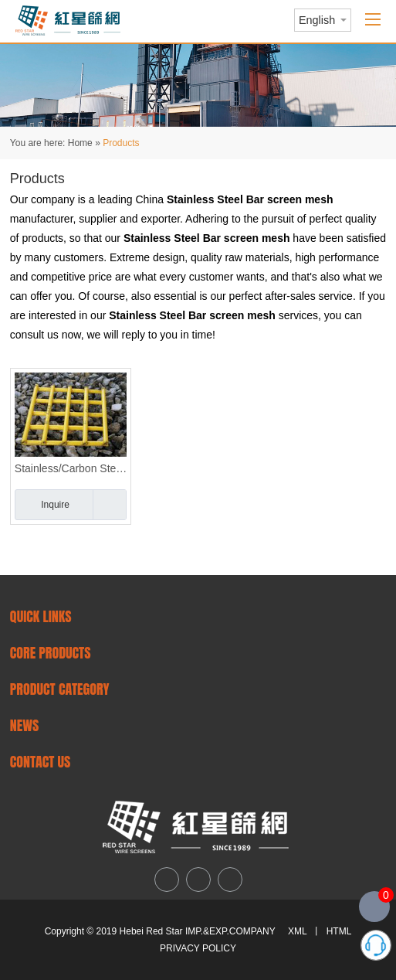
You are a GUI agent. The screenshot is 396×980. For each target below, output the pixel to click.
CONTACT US (41, 762)
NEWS (25, 725)
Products (121, 143)
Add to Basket (109, 505)
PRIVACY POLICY (198, 948)
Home (80, 143)
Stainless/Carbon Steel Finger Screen (71, 468)
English (317, 20)
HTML (339, 931)
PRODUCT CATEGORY (60, 689)
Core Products (51, 653)
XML (297, 931)
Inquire (55, 505)
